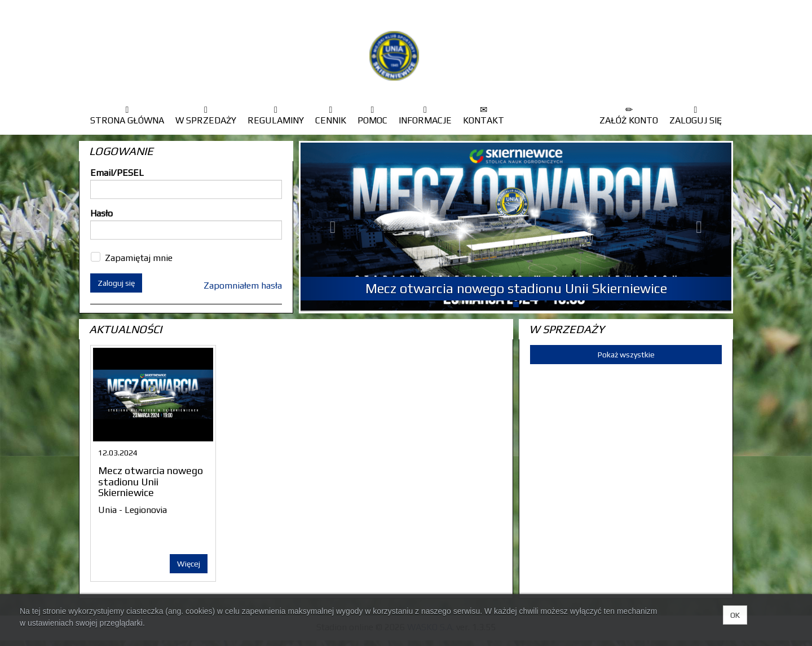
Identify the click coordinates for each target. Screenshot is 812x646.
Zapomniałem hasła (243, 286)
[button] (333, 227)
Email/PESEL (117, 173)
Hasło (101, 213)
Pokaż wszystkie (626, 355)
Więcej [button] (189, 564)
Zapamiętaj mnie (139, 258)
